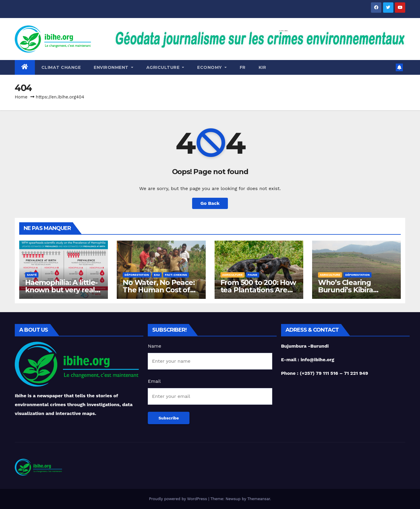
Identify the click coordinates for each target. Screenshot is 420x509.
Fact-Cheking (176, 275)
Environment (113, 67)
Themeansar (259, 499)
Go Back (210, 203)
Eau (157, 275)
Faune (253, 275)
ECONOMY (212, 67)
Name (154, 346)
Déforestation (137, 275)
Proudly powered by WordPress (179, 499)
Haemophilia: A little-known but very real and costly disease (61, 290)
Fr (243, 67)
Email (154, 381)
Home (21, 97)
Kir (262, 67)
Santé (32, 275)
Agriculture (165, 67)
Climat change (61, 67)
